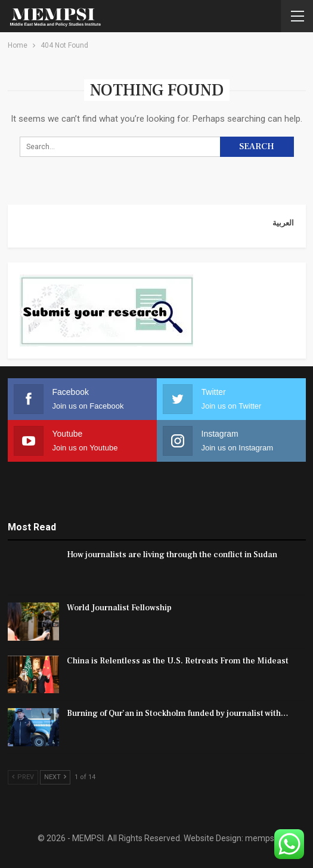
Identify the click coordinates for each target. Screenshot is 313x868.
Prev (23, 777)
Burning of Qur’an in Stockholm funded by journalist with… (178, 713)
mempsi (261, 838)
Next (55, 777)
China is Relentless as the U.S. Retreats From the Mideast (178, 661)
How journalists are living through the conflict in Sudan (172, 555)
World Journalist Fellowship (119, 608)
